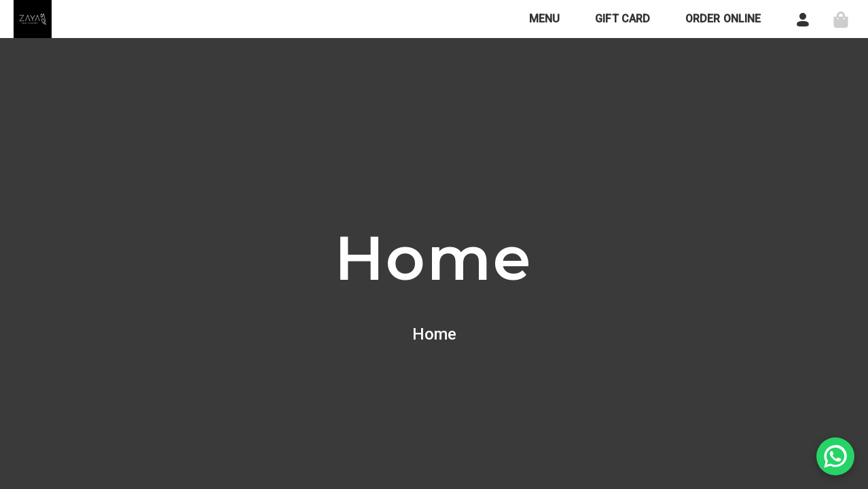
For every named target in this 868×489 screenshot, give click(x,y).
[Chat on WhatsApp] (835, 456)
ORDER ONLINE (723, 19)
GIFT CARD (622, 19)
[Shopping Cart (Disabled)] (841, 19)
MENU (544, 19)
